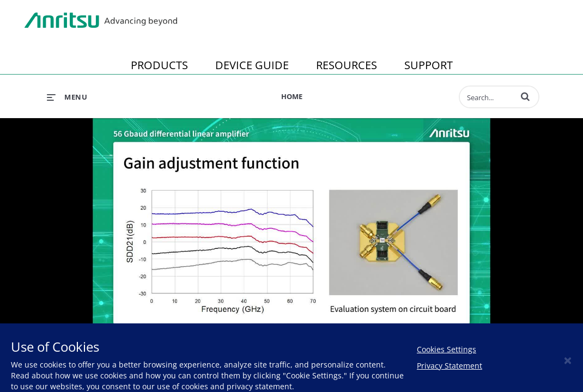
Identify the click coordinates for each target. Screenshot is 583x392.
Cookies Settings (447, 349)
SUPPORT (429, 65)
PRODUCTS (159, 65)
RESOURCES (347, 65)
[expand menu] (67, 97)
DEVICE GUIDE (252, 65)
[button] (525, 96)
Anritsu (101, 21)
